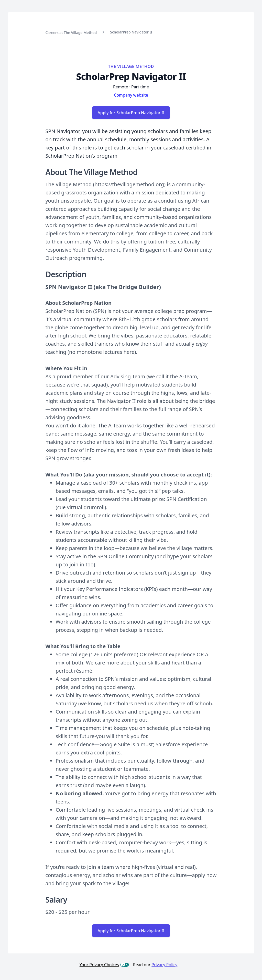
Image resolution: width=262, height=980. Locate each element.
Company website (131, 95)
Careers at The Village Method (71, 33)
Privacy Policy (164, 965)
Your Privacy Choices (104, 965)
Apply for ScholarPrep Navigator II (131, 113)
